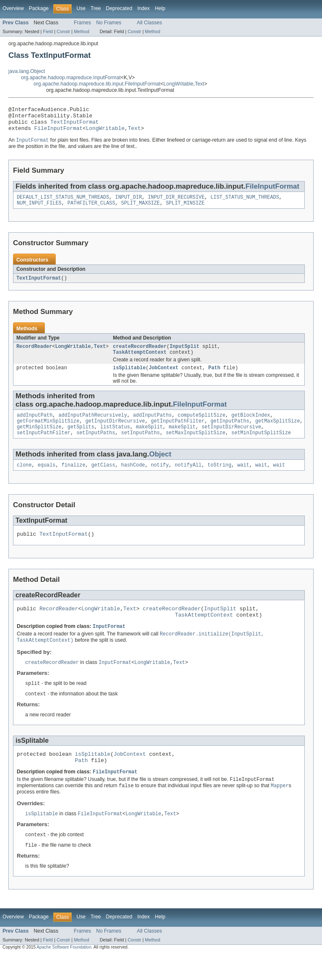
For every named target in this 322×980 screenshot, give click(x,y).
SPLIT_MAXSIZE (140, 210)
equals (47, 479)
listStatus (115, 439)
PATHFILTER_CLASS (91, 210)
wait (243, 479)
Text (200, 84)
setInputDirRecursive (231, 439)
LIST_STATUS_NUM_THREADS (245, 203)
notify (160, 479)
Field (48, 31)
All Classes (149, 23)
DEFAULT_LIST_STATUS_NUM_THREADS (63, 203)
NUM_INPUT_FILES (39, 210)
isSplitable (129, 378)
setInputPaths (96, 446)
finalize (74, 479)
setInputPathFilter (44, 446)
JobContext (164, 378)
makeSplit (149, 439)
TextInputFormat (74, 125)
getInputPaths (230, 433)
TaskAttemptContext (140, 361)
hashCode (133, 479)
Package (39, 8)
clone (24, 479)
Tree (96, 8)
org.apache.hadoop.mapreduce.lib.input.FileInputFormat (97, 84)
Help (160, 8)
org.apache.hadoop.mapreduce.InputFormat (71, 78)
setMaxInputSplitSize (195, 446)
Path (214, 378)
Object (160, 468)
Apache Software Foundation (64, 973)
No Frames (109, 23)
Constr (63, 31)
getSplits (81, 439)
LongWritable (178, 84)
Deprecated (119, 8)
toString (219, 479)
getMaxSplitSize (278, 433)
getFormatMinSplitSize (48, 433)
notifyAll (188, 479)
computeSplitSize (202, 426)
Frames (82, 23)
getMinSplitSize (39, 439)
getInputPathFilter (178, 433)
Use (81, 8)
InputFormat (109, 645)
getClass (103, 479)
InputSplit (184, 355)
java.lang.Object (27, 71)
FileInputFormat (58, 133)
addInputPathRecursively (93, 426)
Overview (13, 8)
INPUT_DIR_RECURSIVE (176, 203)
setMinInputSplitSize (261, 446)
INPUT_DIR (129, 203)
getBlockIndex (251, 426)
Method (81, 31)
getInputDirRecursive (115, 433)
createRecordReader (140, 355)
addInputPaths (152, 426)
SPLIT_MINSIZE (185, 210)
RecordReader (34, 355)
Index (143, 8)
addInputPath (35, 426)
